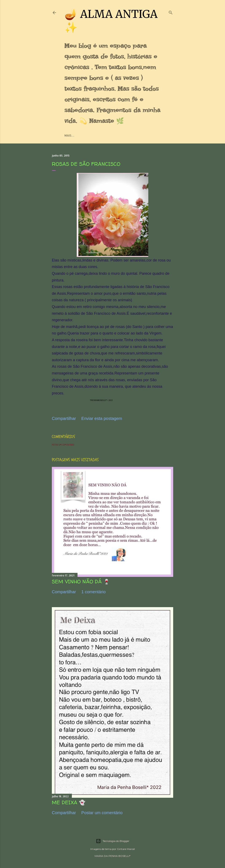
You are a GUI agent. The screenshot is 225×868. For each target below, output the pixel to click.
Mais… (69, 135)
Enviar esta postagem (102, 418)
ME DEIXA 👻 (69, 802)
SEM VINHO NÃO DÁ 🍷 (81, 582)
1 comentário (94, 592)
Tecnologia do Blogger (113, 841)
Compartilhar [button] (64, 418)
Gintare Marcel (126, 849)
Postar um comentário (63, 445)
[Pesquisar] (171, 12)
